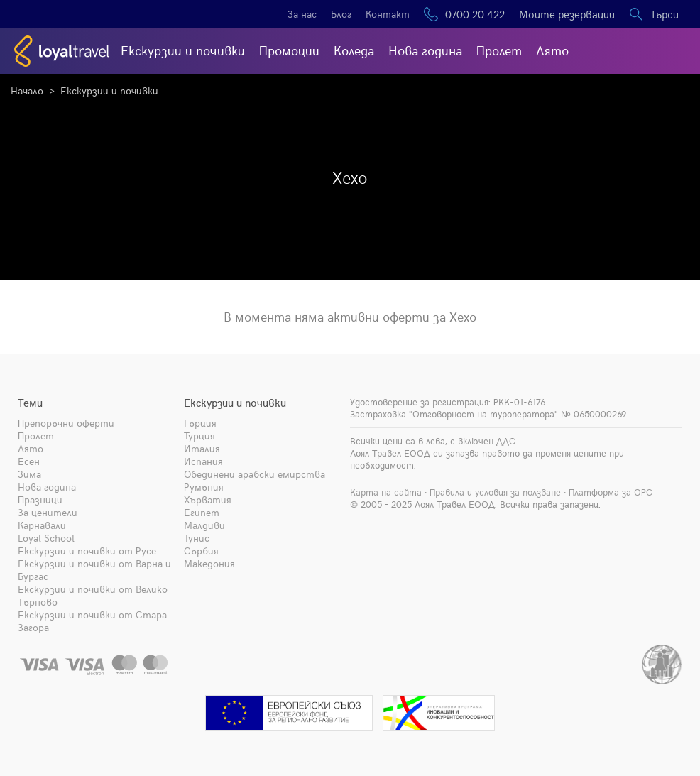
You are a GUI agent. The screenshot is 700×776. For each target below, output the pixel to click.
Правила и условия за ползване (495, 492)
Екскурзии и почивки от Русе (87, 551)
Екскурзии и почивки (183, 50)
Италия (202, 448)
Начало (27, 91)
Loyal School (46, 538)
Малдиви (204, 525)
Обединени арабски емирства (255, 474)
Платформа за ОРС (611, 492)
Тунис (197, 538)
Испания (203, 461)
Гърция (200, 423)
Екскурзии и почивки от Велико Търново (93, 595)
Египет (202, 512)
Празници (40, 499)
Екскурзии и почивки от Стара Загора (92, 621)
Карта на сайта (386, 492)
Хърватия (208, 499)
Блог (341, 14)
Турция (199, 436)
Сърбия (201, 551)
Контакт (388, 14)
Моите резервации (567, 14)
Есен (29, 461)
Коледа (354, 50)
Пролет (499, 50)
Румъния (204, 487)
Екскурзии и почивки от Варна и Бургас (94, 570)
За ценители (48, 512)
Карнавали (42, 525)
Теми (30, 403)
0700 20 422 (475, 14)
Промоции (289, 50)
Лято (552, 50)
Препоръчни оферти (66, 423)
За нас (302, 14)
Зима (29, 474)
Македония (209, 563)
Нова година (425, 50)
